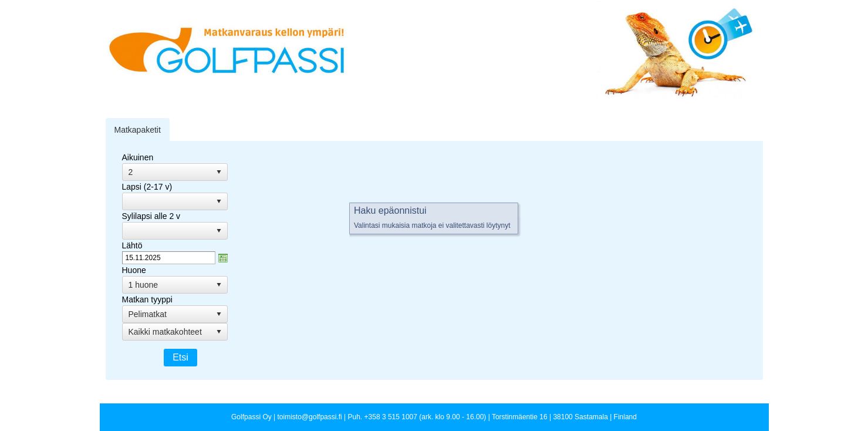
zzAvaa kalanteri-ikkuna (223, 258)
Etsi (180, 357)
